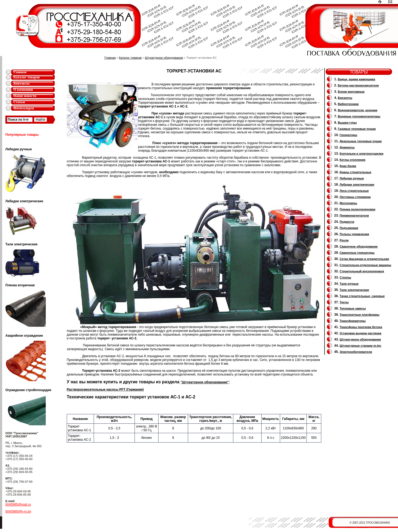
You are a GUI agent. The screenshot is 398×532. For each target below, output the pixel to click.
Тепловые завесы (353, 308)
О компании (23, 90)
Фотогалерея (24, 108)
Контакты (22, 83)
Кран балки (348, 166)
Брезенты (345, 98)
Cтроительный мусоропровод (362, 271)
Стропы (345, 277)
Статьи (19, 102)
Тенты (344, 302)
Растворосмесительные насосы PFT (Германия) (105, 390)
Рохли (344, 240)
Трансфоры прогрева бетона (361, 327)
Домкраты (347, 147)
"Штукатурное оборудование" (205, 382)
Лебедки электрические (357, 185)
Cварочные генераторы (357, 253)
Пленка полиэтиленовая (358, 209)
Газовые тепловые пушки (357, 129)
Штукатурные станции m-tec (360, 346)
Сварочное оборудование (359, 246)
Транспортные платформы (360, 315)
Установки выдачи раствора (360, 333)
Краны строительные (355, 172)
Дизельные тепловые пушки (361, 141)
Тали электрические (354, 290)
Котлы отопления (353, 160)
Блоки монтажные (351, 92)
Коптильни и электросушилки (362, 154)
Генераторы (348, 135)
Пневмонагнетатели (354, 215)
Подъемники (349, 228)
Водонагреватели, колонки (358, 110)
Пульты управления (354, 234)
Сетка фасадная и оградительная (364, 259)
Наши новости (25, 96)
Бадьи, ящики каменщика (356, 79)
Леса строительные (354, 191)
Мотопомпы (348, 203)
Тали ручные (349, 284)
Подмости (347, 222)
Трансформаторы (353, 321)
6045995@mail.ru (18, 505)
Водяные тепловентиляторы (359, 116)
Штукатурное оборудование (164, 58)
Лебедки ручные (352, 178)
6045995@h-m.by (18, 512)
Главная (20, 72)
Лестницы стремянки (355, 197)
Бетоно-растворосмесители (358, 85)
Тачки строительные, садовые (362, 296)
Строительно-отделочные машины (365, 265)
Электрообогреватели (356, 352)
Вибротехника (348, 104)
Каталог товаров (27, 77)
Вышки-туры (347, 123)
